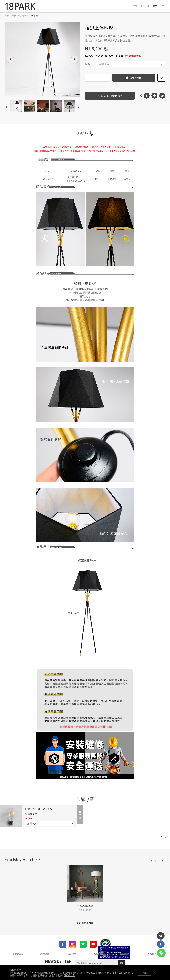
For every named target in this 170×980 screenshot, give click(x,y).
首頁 (7, 15)
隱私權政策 (69, 975)
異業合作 (152, 954)
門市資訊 (18, 954)
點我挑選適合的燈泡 (108, 96)
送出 (122, 963)
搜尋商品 (148, 6)
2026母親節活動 (133, 56)
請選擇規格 (130, 64)
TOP (164, 837)
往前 (152, 861)
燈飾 (14, 15)
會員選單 (141, 6)
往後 (162, 861)
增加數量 (107, 78)
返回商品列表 (86, 923)
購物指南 (45, 954)
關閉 (159, 973)
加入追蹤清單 (161, 78)
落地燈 (23, 15)
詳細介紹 (82, 133)
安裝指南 (72, 954)
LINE (154, 96)
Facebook (147, 96)
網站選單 (163, 6)
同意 (149, 973)
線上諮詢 (125, 954)
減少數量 (88, 78)
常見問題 (98, 954)
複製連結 (162, 95)
